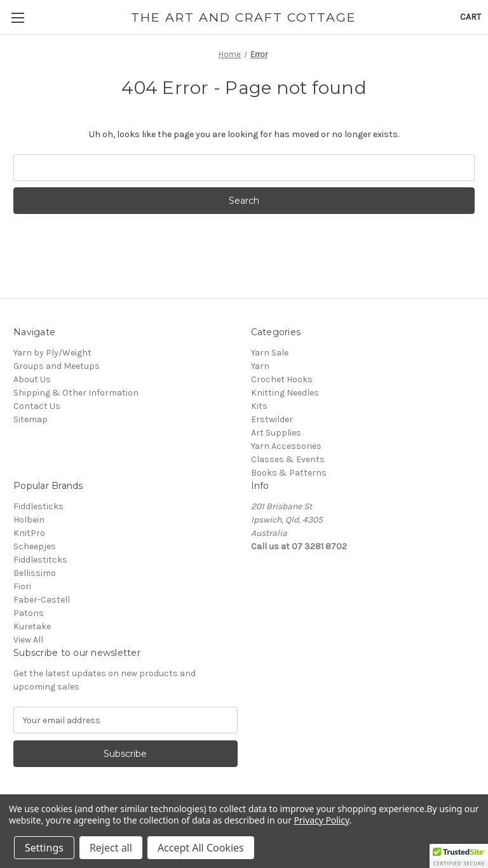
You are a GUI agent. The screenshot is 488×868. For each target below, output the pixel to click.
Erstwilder (272, 419)
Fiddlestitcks (40, 560)
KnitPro (29, 533)
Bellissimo (35, 573)
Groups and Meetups (57, 366)
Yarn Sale (270, 353)
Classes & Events (288, 459)
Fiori (22, 586)
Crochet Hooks (282, 379)
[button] (459, 856)
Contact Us (37, 406)
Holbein (29, 520)
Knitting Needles (285, 393)
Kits (259, 406)
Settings (44, 848)
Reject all (111, 848)
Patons (29, 613)
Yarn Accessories (286, 446)
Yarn (260, 366)
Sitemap (30, 419)
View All (28, 640)
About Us (32, 379)
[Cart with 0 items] (471, 17)
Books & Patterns (289, 473)
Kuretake (32, 626)
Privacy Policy (321, 820)
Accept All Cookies (201, 848)
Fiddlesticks (38, 506)
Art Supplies (276, 433)
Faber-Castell (42, 600)
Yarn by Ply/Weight (52, 353)
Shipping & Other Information (76, 393)
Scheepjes (35, 546)
